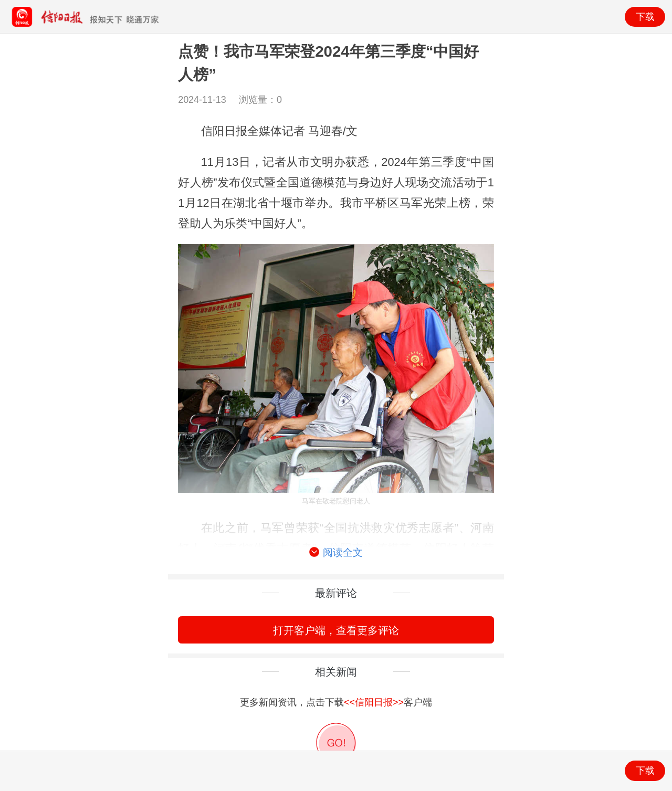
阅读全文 (336, 553)
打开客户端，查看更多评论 (336, 630)
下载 (645, 17)
